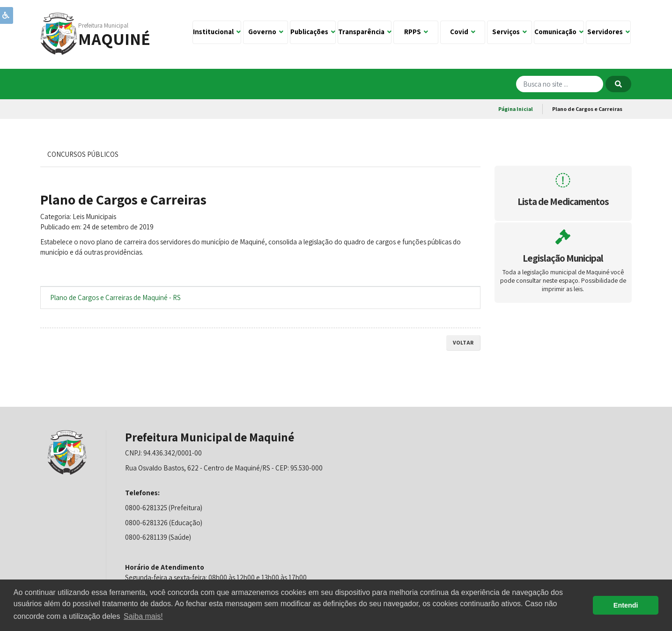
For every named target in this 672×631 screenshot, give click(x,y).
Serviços (510, 32)
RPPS (416, 32)
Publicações (313, 32)
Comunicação (559, 32)
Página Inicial (516, 109)
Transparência (365, 32)
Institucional (217, 32)
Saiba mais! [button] (143, 616)
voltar (463, 342)
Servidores (609, 32)
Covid (463, 32)
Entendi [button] (626, 605)
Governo (266, 32)
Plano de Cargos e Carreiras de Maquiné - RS (115, 297)
